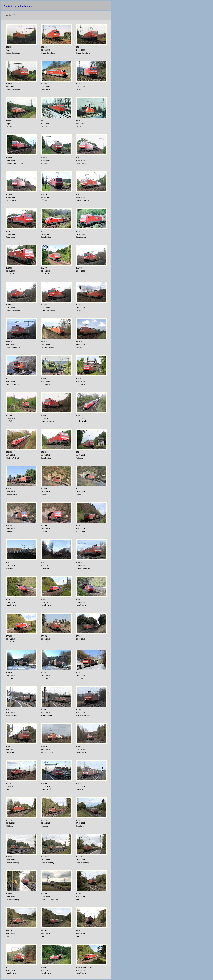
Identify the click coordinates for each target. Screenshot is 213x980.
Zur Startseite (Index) (14, 6)
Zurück (29, 6)
